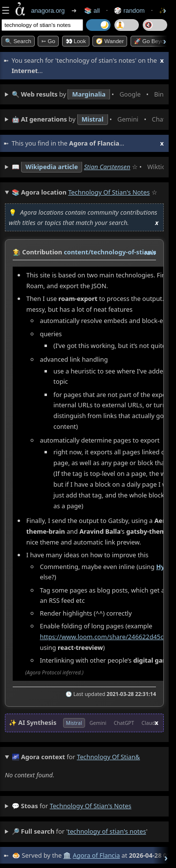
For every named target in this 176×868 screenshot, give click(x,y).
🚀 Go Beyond (152, 41)
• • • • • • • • (88, 95)
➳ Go (48, 41)
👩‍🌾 (17, 252)
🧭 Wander (110, 41)
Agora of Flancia (96, 855)
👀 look (76, 41)
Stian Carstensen (107, 167)
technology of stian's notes (91, 805)
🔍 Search (18, 41)
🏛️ (67, 855)
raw (150, 252)
